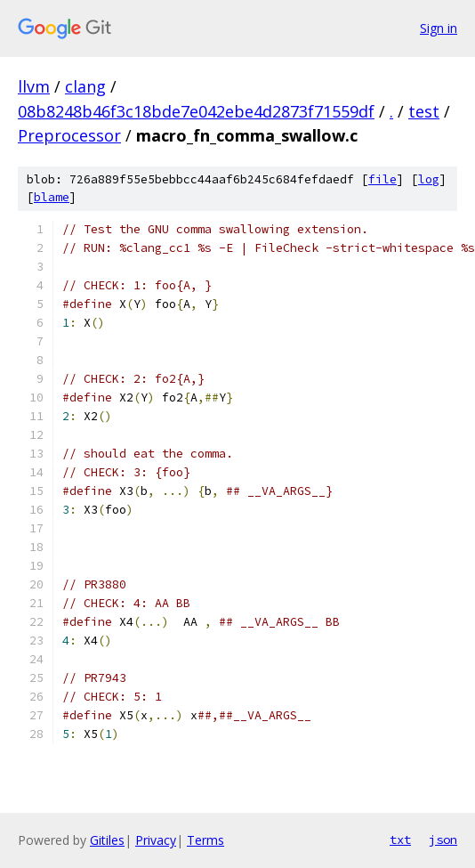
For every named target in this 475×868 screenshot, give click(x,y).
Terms (205, 840)
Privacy (156, 840)
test (424, 111)
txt (400, 840)
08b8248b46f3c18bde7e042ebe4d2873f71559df (196, 111)
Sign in (439, 28)
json (443, 840)
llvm (34, 86)
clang (85, 86)
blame (52, 197)
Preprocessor (69, 135)
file (382, 179)
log (429, 179)
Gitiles (107, 840)
